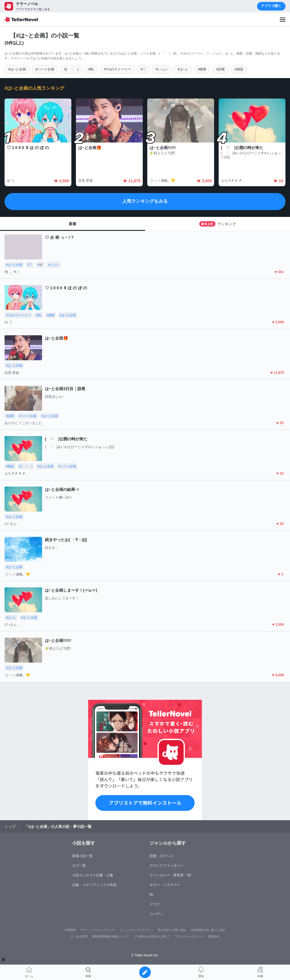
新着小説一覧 (82, 856)
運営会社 (214, 936)
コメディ (156, 914)
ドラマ (155, 904)
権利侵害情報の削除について (111, 936)
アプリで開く (271, 6)
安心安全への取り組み (172, 930)
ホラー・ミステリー (165, 885)
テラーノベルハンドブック (98, 930)
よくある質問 (79, 936)
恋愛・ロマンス (161, 856)
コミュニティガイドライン (136, 930)
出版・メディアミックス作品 (94, 885)
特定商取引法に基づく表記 (208, 930)
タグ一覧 (79, 866)
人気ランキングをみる (145, 201)
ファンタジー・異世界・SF (170, 875)
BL (152, 895)
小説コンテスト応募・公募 (93, 875)
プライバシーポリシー (189, 936)
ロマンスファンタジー (167, 866)
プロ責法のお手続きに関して (152, 936)
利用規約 (71, 930)
